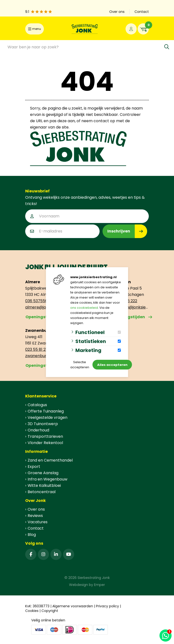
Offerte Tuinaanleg (46, 411)
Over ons (36, 509)
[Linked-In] (56, 554)
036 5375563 (37, 301)
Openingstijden (42, 317)
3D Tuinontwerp (43, 424)
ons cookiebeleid (84, 308)
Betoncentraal (42, 492)
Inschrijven (119, 231)
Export (34, 467)
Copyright (50, 611)
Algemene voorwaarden (73, 606)
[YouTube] (69, 554)
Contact (36, 528)
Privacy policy (107, 606)
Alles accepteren (112, 365)
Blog (32, 535)
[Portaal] (131, 29)
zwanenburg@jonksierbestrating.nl (43, 356)
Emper (99, 585)
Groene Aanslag (43, 473)
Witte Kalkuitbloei (44, 485)
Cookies (32, 611)
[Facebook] (31, 554)
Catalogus (37, 405)
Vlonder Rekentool (45, 443)
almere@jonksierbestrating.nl (43, 307)
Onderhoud (38, 430)
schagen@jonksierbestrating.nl (131, 307)
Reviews (35, 516)
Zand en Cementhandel (50, 460)
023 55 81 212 (37, 349)
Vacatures (38, 522)
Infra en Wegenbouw (47, 479)
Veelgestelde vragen (47, 417)
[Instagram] (43, 554)
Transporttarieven (45, 436)
